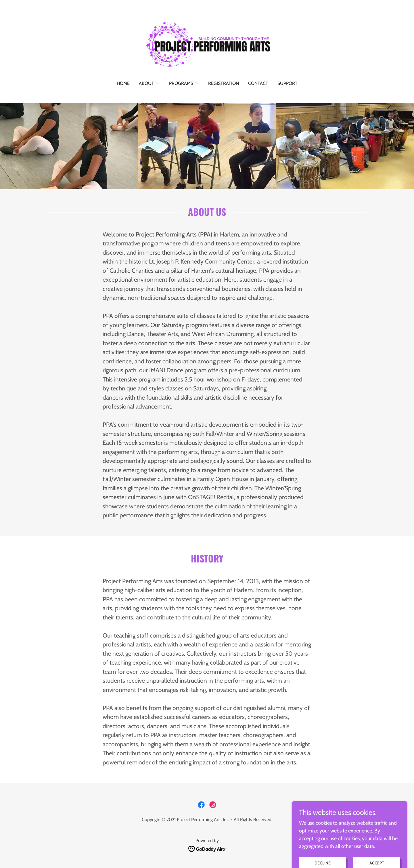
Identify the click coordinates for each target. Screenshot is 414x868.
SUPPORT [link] (287, 83)
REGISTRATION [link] (224, 83)
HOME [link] (123, 83)
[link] (207, 44)
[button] (149, 83)
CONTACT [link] (258, 83)
